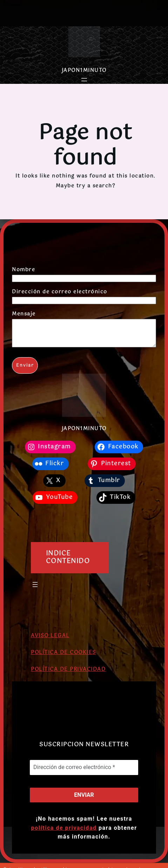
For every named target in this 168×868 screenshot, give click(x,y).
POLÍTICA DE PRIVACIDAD (68, 675)
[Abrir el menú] (84, 80)
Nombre (23, 270)
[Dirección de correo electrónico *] (84, 773)
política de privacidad (64, 833)
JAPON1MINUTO (84, 71)
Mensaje (24, 314)
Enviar (25, 371)
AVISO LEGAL (50, 641)
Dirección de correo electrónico (60, 292)
